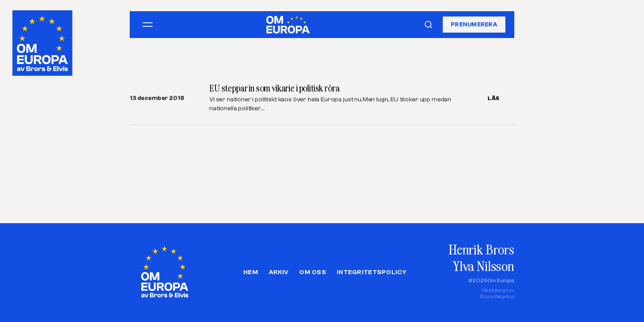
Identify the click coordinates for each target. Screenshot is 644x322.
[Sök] (428, 25)
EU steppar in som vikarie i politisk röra (274, 88)
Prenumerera (474, 24)
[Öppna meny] (148, 25)
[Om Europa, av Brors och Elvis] (43, 41)
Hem (251, 272)
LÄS (494, 98)
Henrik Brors (481, 249)
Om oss (313, 272)
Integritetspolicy (372, 272)
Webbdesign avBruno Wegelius (497, 294)
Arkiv (279, 272)
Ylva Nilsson (483, 266)
